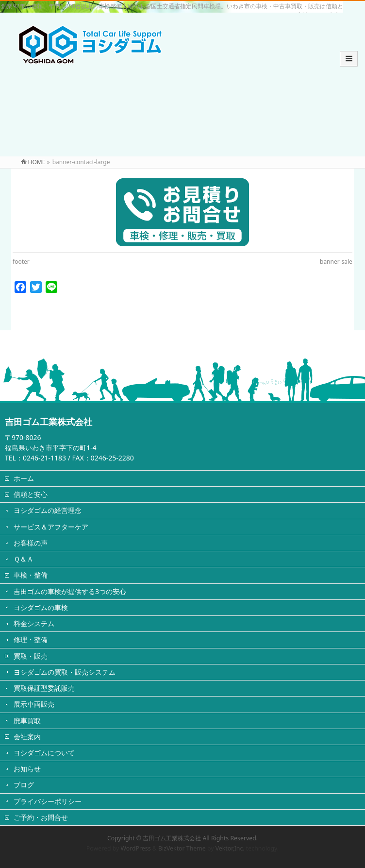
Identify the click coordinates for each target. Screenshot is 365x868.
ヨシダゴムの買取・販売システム (65, 672)
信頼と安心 (31, 494)
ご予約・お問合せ (41, 817)
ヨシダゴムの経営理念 (48, 510)
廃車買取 (27, 721)
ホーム (24, 478)
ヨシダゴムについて (44, 753)
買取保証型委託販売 (44, 688)
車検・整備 (31, 575)
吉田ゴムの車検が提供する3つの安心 (70, 591)
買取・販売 (31, 656)
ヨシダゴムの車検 (41, 607)
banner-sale (336, 262)
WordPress (136, 848)
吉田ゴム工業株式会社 (172, 838)
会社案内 (27, 737)
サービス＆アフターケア (51, 527)
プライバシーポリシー (48, 801)
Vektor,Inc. (230, 848)
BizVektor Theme (182, 848)
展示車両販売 (34, 704)
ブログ (24, 785)
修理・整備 (31, 639)
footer (21, 262)
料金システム (34, 623)
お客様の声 (31, 543)
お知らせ (27, 769)
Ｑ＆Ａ (24, 559)
